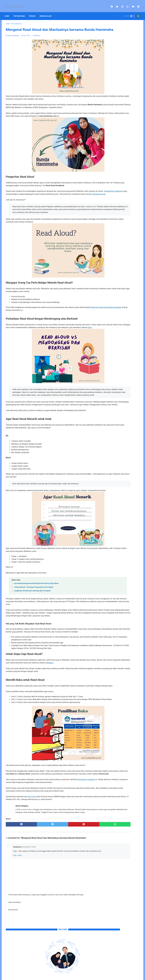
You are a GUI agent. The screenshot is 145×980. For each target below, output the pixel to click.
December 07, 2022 (29, 891)
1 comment (36, 39)
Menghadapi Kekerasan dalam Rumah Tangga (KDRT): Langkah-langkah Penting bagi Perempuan (121, 165)
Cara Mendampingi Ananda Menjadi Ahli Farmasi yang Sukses (36, 610)
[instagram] (121, 5)
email (135, 89)
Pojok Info (121, 201)
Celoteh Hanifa (110, 201)
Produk (33, 13)
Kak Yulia (32, 837)
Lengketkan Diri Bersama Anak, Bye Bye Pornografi (32, 617)
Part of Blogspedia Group (84, 976)
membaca (90, 695)
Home (8, 13)
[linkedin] (137, 5)
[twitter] (115, 5)
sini (117, 86)
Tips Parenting (131, 206)
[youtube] (131, 5)
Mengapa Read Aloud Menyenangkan (21, 325)
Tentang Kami (20, 13)
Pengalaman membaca (31, 204)
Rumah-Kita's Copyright (66, 976)
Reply (15, 902)
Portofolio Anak (110, 206)
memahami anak (50, 207)
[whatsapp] (126, 5)
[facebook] (110, 5)
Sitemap (70, 973)
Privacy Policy (80, 973)
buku (47, 346)
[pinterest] (62, 868)
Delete (20, 902)
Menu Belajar (47, 13)
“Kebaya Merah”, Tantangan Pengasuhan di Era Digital (34, 614)
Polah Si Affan (133, 201)
